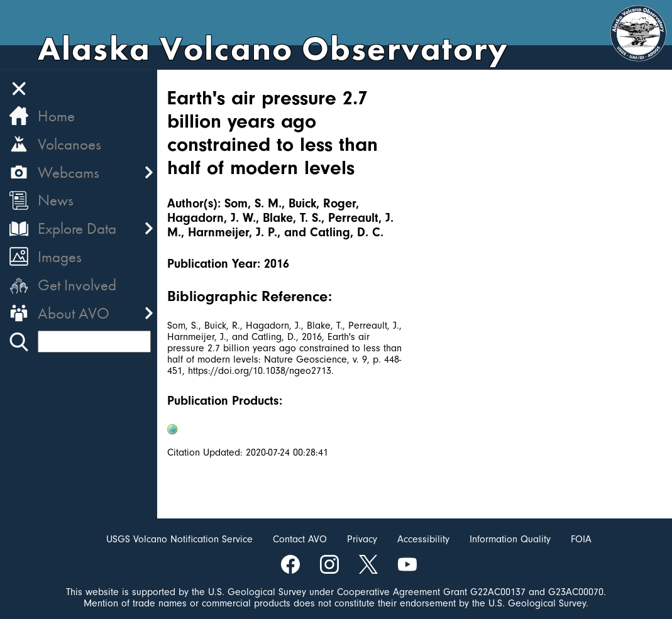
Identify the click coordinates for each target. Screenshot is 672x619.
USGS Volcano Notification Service (179, 539)
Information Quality (510, 539)
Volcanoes (69, 144)
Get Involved (77, 285)
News (56, 200)
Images (60, 257)
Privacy (362, 539)
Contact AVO (300, 539)
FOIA (581, 539)
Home (56, 116)
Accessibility (423, 539)
